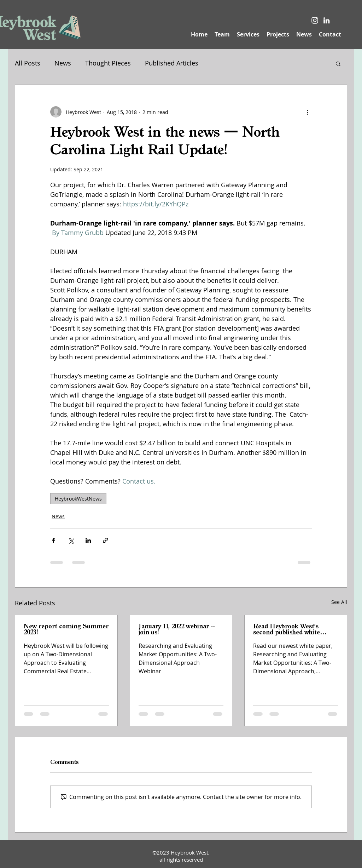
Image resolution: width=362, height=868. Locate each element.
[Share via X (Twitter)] (71, 540)
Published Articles (172, 63)
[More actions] (308, 112)
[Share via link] (106, 540)
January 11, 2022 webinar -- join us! (177, 630)
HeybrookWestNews (78, 499)
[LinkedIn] (326, 20)
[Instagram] (315, 20)
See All (339, 602)
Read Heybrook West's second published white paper (287, 630)
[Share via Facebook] (54, 540)
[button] (338, 63)
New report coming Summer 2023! (66, 630)
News (63, 63)
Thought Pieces (108, 63)
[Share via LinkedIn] (88, 540)
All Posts (28, 63)
